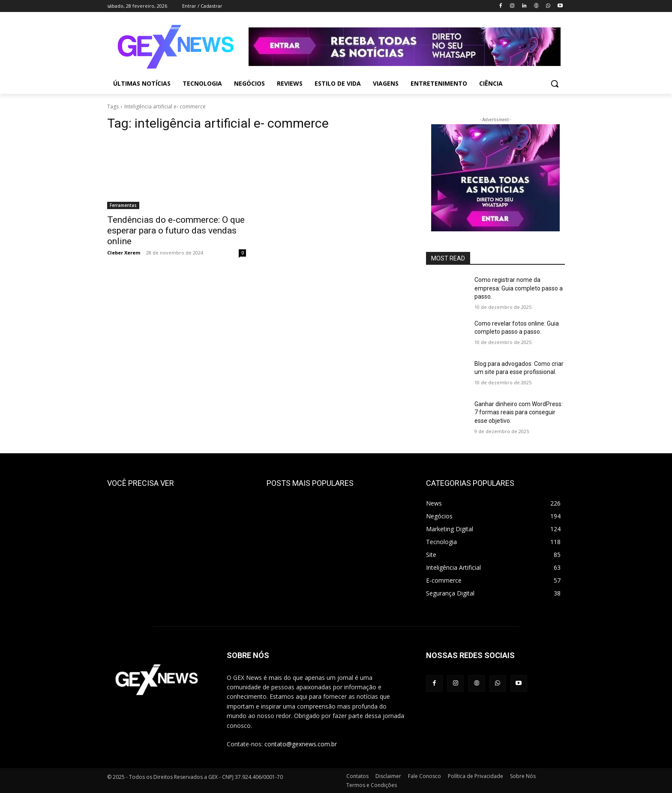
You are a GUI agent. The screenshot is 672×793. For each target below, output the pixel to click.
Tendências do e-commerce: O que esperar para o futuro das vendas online (176, 230)
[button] (555, 84)
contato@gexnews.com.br (301, 744)
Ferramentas (123, 205)
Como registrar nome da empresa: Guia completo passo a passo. (519, 288)
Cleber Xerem (124, 253)
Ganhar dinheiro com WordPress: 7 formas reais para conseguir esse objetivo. (519, 412)
